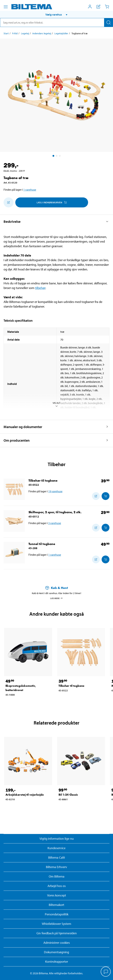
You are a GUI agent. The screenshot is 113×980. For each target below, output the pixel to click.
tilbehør (40, 288)
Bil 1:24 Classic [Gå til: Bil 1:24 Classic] (68, 795)
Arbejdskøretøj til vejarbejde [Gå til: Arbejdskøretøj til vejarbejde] (25, 795)
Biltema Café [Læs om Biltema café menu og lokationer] (57, 857)
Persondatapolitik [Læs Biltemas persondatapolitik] (57, 914)
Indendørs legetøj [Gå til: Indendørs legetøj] (42, 33)
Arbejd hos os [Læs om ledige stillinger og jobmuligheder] (57, 886)
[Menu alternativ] (6, 7)
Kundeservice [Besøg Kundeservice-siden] (57, 848)
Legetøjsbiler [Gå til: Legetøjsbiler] (61, 33)
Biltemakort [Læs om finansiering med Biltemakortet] (57, 905)
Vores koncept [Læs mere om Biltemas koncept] (57, 895)
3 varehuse (55, 523)
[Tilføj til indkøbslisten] (9, 202)
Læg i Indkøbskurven (52, 202)
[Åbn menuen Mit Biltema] (90, 7)
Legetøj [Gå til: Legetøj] (25, 33)
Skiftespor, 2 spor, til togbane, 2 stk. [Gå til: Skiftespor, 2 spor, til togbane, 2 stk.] (55, 512)
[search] (57, 22)
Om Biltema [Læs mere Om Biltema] (57, 876)
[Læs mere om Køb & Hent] (57, 588)
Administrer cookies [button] (57, 943)
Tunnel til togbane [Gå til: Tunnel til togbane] (42, 544)
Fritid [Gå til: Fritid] (15, 33)
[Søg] (109, 22)
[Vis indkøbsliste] (98, 7)
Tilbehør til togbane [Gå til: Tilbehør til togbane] (43, 480)
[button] (57, 14)
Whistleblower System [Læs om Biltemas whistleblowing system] (57, 924)
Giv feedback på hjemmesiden (57, 933)
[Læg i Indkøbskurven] (106, 496)
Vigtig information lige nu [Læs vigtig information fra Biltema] (57, 839)
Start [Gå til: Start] (6, 33)
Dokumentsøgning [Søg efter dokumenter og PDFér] (57, 952)
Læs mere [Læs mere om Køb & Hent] (57, 598)
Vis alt (57, 404)
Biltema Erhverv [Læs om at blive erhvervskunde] (57, 867)
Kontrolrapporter (57, 962)
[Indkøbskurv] (107, 7)
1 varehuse (30, 190)
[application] (106, 972)
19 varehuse (55, 491)
